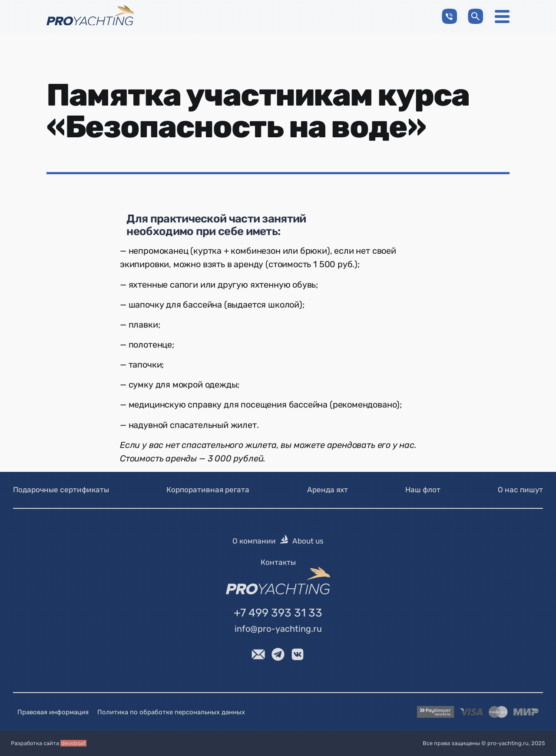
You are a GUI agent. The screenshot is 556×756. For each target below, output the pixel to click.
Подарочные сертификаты (61, 490)
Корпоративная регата (208, 490)
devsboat (73, 743)
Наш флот (423, 490)
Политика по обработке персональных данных (171, 712)
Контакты (278, 562)
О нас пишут (520, 490)
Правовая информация (53, 712)
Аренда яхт (328, 490)
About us (308, 541)
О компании (254, 541)
